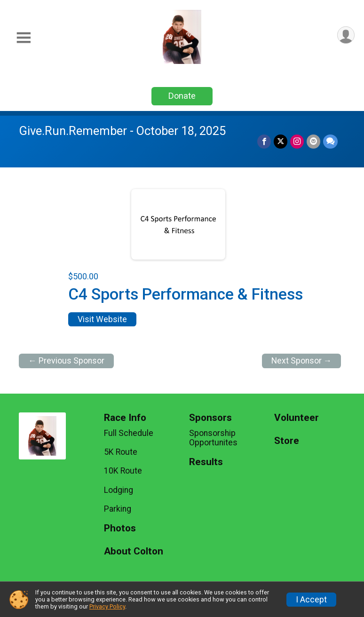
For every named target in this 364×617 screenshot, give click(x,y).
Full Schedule (129, 433)
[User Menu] (346, 35)
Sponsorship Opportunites (213, 438)
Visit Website (102, 319)
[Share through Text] (330, 141)
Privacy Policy (107, 606)
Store (287, 441)
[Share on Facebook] (264, 141)
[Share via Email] (313, 141)
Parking (118, 509)
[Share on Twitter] (281, 141)
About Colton (134, 551)
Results (206, 462)
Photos (120, 528)
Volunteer (297, 418)
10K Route (123, 471)
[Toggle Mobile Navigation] (24, 38)
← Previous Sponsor (66, 361)
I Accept (311, 600)
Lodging (119, 490)
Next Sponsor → (302, 361)
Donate (182, 96)
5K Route (121, 452)
